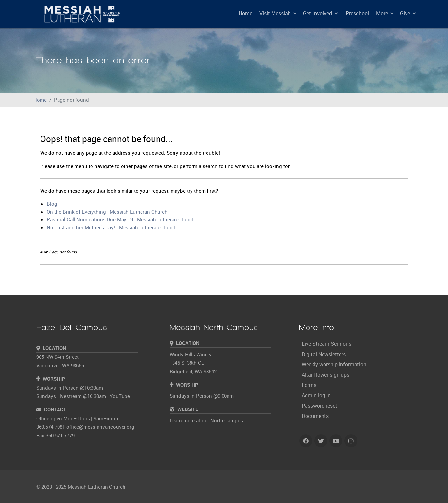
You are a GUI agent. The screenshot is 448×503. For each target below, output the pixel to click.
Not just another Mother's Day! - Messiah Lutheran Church (112, 227)
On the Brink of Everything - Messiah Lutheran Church (107, 212)
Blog (52, 204)
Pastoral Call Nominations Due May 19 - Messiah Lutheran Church (121, 219)
